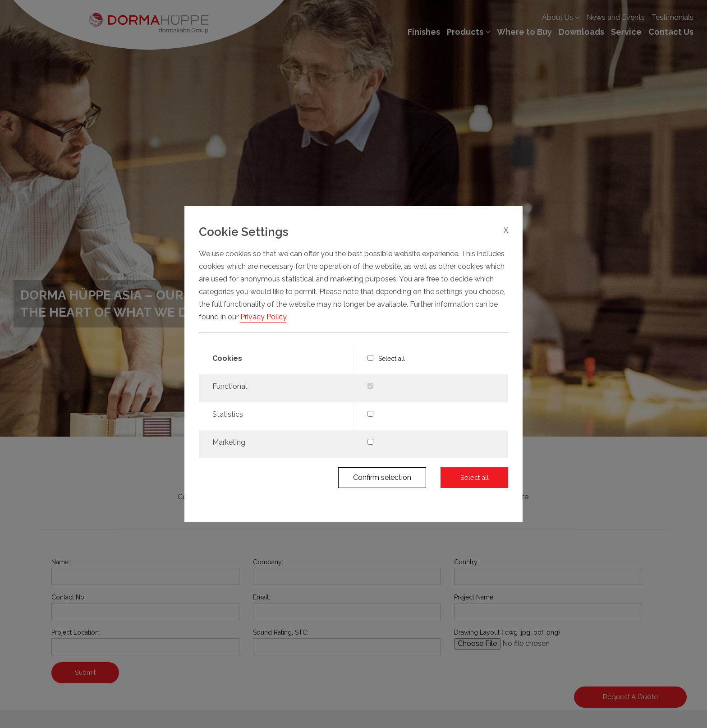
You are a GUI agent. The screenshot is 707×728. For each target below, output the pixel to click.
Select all (386, 359)
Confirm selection (382, 477)
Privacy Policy (263, 317)
